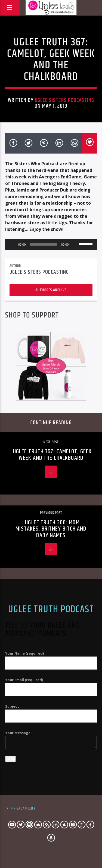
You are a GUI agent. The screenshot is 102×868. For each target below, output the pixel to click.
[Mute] (75, 244)
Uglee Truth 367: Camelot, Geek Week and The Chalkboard (52, 455)
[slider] (43, 244)
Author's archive (51, 290)
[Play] (12, 244)
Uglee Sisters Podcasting (64, 100)
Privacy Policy (24, 808)
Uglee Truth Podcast (51, 610)
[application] (51, 244)
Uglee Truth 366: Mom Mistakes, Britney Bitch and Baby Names (51, 529)
